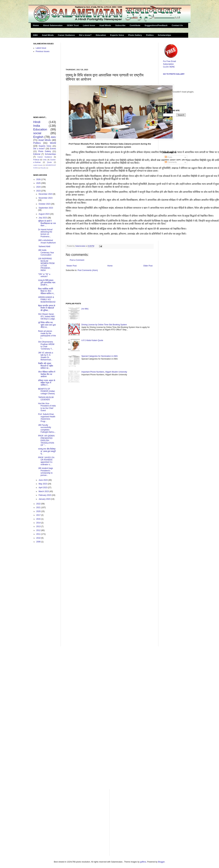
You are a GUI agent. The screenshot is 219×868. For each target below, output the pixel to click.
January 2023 (45, 499)
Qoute (49, 162)
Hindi (37, 122)
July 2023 (43, 218)
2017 (39, 515)
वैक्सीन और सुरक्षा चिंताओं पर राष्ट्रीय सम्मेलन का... (46, 366)
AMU (35, 35)
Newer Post (72, 266)
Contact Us (177, 25)
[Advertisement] (77, 53)
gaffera (143, 862)
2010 (39, 538)
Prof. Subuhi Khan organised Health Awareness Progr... (47, 418)
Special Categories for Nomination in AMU (100, 356)
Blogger (161, 862)
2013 (39, 526)
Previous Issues (43, 51)
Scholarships (164, 35)
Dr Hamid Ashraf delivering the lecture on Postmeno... (45, 233)
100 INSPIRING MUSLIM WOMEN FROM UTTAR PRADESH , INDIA (46, 264)
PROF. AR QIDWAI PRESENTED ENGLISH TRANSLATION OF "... (46, 440)
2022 (39, 504)
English (38, 137)
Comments (171, 162)
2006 (39, 542)
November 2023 (46, 198)
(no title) (85, 309)
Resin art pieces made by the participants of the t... (47, 335)
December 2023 (46, 194)
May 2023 (43, 484)
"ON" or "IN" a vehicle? (44, 275)
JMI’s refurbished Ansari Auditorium (47, 241)
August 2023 (44, 214)
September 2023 (46, 208)
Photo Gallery (135, 35)
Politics (150, 35)
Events (53, 149)
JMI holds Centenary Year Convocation (46, 253)
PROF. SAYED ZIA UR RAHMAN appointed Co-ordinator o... (46, 461)
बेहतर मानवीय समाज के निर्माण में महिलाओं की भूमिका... (47, 308)
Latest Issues (38, 165)
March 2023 (44, 491)
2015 (39, 519)
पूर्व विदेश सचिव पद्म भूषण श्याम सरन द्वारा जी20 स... (47, 325)
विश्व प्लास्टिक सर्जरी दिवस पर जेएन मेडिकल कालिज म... (47, 291)
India (37, 126)
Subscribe (120, 25)
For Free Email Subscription (171, 61)
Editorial (37, 154)
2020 (39, 511)
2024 (39, 187)
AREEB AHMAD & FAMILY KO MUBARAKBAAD (47, 300)
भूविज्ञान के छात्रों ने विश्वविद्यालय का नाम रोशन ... (47, 223)
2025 (39, 183)
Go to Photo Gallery (174, 74)
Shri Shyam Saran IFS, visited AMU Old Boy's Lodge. (47, 316)
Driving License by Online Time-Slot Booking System (104, 325)
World (53, 143)
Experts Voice (117, 35)
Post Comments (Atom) (88, 270)
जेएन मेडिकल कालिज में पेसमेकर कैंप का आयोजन (47, 374)
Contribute (135, 25)
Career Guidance (66, 35)
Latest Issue (89, 25)
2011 (39, 534)
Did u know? (85, 35)
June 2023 (43, 480)
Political (36, 160)
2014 (39, 523)
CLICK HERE (169, 67)
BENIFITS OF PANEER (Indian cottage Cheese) (46, 391)
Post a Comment (77, 260)
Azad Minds (105, 25)
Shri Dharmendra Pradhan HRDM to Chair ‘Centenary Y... (46, 345)
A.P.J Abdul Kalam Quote (92, 340)
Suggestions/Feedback (156, 25)
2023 (39, 191)
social (37, 133)
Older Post (148, 266)
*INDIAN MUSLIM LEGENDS (46, 398)
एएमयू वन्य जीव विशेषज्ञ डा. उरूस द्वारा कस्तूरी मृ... (47, 451)
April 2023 (43, 488)
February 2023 (45, 495)
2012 (39, 530)
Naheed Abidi (44, 246)
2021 (39, 507)
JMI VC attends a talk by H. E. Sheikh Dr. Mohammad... (46, 356)
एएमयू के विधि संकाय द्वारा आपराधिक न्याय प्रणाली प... (47, 283)
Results (43, 168)
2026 (39, 179)
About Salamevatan (53, 25)
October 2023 (45, 204)
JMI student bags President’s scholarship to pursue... (46, 472)
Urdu (45, 160)
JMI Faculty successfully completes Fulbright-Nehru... (47, 429)
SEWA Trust (73, 25)
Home (36, 25)
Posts (168, 157)
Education (101, 35)
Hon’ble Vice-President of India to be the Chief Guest (47, 407)
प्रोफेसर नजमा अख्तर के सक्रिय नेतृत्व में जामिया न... (47, 383)
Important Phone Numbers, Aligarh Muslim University (104, 372)
